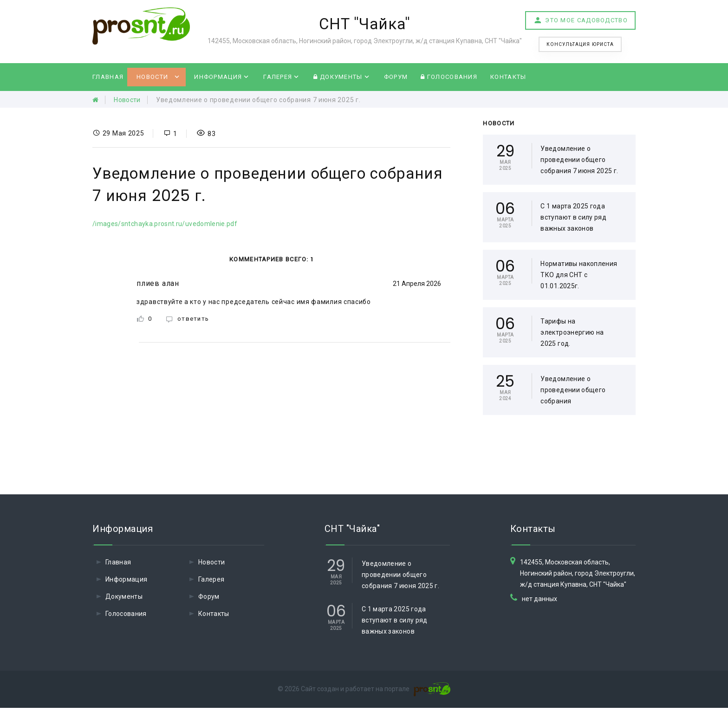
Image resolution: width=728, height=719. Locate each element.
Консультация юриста (580, 44)
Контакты (508, 77)
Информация (218, 77)
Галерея (278, 77)
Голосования (449, 77)
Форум (396, 77)
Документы (338, 77)
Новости (152, 77)
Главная (108, 77)
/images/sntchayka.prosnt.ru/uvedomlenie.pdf (165, 224)
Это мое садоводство (580, 21)
